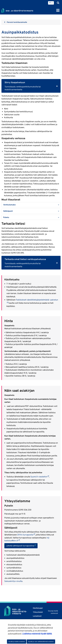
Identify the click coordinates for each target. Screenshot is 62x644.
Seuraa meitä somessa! (53, 612)
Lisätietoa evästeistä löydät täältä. (37, 634)
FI (50, 3)
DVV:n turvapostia (26, 535)
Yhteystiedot (38, 612)
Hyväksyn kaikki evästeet (17, 642)
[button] (31, 205)
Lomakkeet (37, 616)
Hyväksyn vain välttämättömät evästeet (41, 642)
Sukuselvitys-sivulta (13, 581)
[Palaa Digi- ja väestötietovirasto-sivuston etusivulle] (17, 10)
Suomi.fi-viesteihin (40, 477)
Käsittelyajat (38, 608)
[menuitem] (51, 3)
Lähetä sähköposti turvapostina (22, 545)
